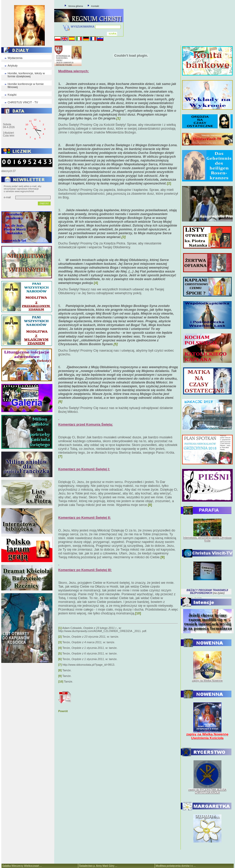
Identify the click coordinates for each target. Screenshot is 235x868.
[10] (61, 681)
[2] (169, 183)
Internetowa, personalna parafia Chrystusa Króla (207, 539)
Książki (12, 95)
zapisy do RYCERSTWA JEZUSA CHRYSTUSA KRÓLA (207, 791)
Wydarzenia (15, 58)
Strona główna (76, 6)
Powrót (63, 711)
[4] (96, 283)
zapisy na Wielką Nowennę (207, 681)
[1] (60, 628)
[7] (60, 665)
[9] (60, 676)
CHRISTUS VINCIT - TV (23, 102)
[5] (60, 653)
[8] (60, 670)
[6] (60, 659)
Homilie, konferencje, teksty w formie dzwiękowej (26, 75)
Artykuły (13, 66)
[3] (60, 642)
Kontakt (95, 6)
